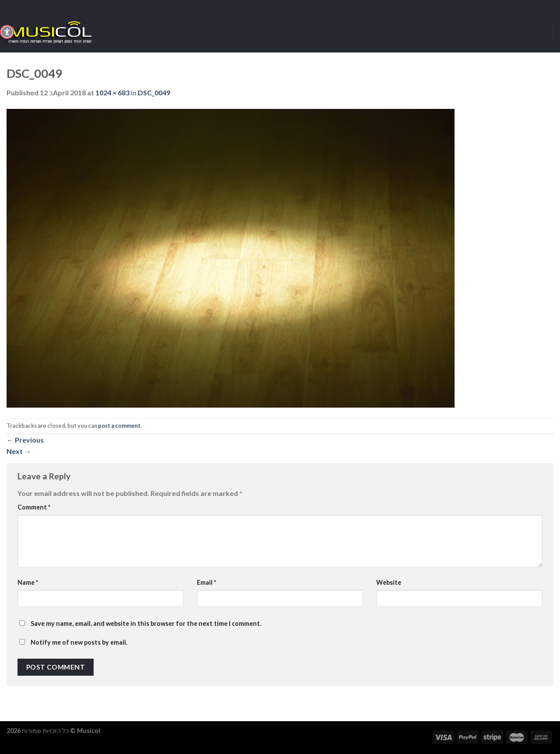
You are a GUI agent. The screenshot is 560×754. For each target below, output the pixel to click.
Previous (25, 440)
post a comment (119, 426)
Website (389, 582)
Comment (34, 507)
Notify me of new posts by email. (79, 642)
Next (19, 451)
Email (206, 582)
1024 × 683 (112, 93)
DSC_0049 (154, 93)
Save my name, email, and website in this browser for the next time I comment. (146, 623)
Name (28, 582)
